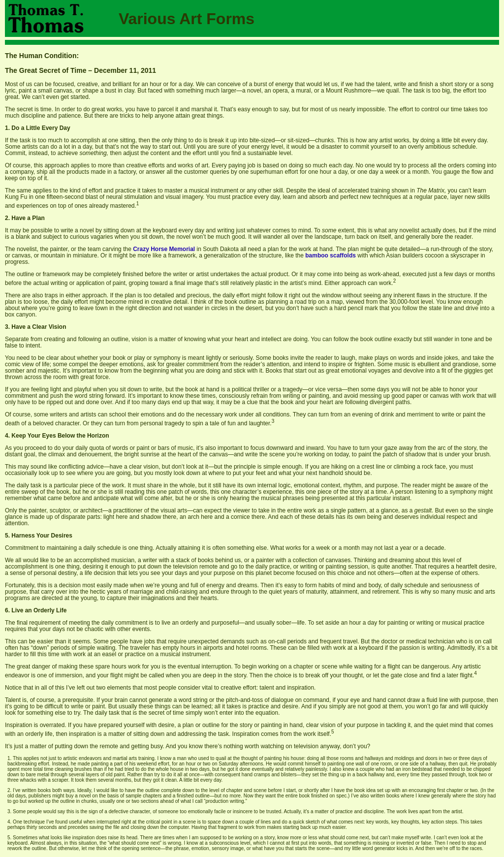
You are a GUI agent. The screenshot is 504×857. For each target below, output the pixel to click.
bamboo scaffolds (331, 255)
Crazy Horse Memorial (164, 249)
